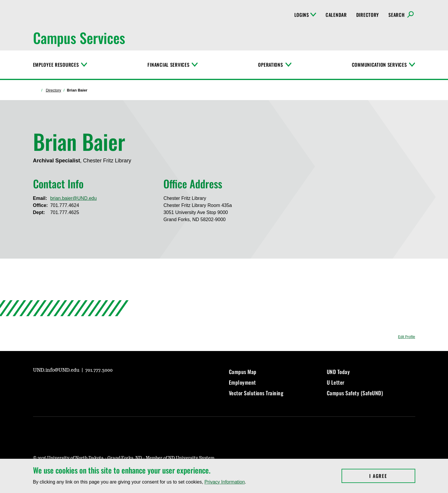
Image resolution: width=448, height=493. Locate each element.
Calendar (336, 15)
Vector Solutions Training (256, 393)
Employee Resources (56, 65)
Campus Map (243, 372)
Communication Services (379, 65)
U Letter (336, 382)
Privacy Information (225, 482)
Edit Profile (406, 337)
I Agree (392, 476)
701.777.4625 (65, 212)
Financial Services (168, 65)
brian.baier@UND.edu (73, 198)
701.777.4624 (65, 205)
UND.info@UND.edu (57, 370)
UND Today (338, 372)
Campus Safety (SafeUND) (355, 393)
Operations (270, 65)
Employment (242, 382)
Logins (305, 15)
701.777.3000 (99, 370)
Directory (368, 15)
